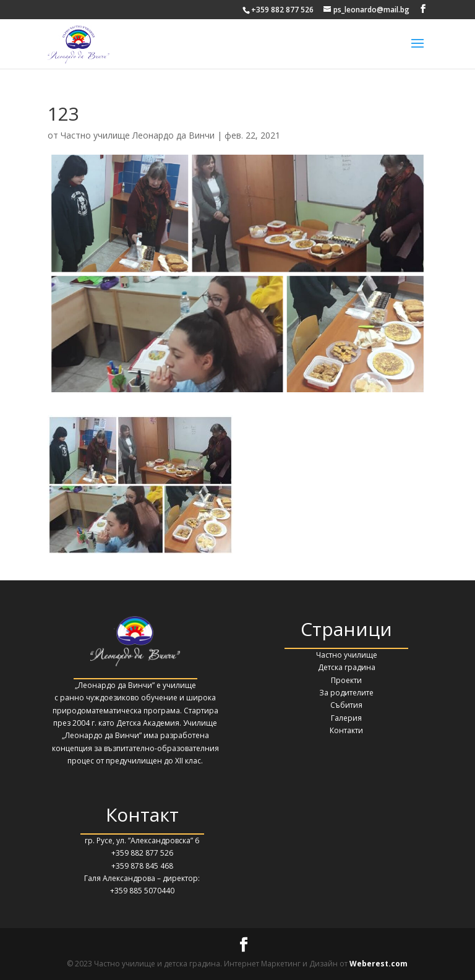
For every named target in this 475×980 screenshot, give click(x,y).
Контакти (346, 730)
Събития (346, 705)
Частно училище (347, 655)
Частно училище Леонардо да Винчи (138, 135)
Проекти (346, 680)
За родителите (346, 693)
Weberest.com (379, 964)
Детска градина (347, 667)
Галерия (346, 718)
